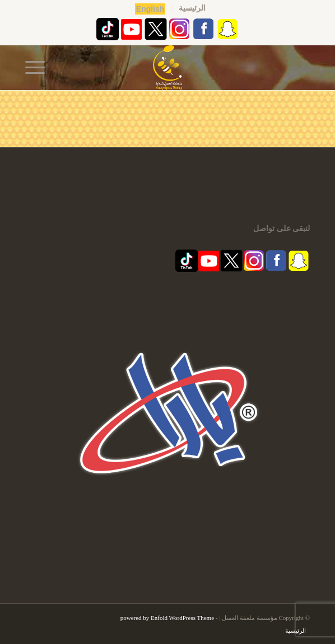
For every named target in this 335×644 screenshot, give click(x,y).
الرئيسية (192, 8)
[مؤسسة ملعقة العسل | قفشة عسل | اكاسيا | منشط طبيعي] (167, 68)
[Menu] (39, 68)
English (150, 9)
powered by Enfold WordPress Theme (167, 618)
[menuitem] (192, 8)
